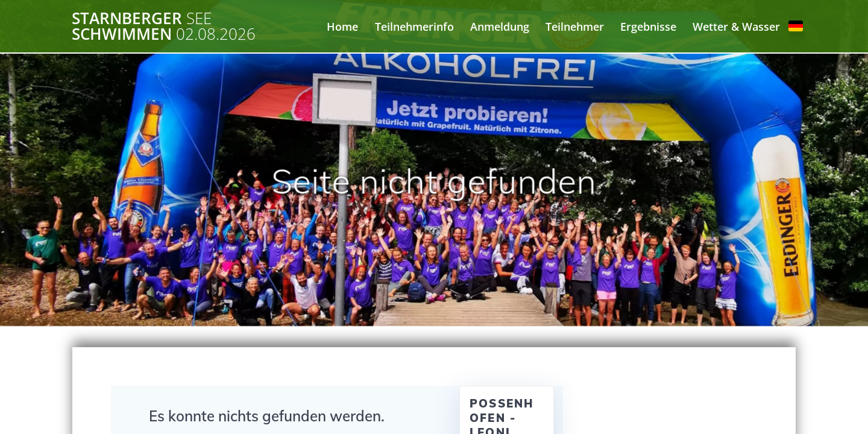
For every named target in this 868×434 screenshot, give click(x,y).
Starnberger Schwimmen (164, 26)
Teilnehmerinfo (414, 27)
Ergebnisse (648, 27)
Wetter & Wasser (736, 27)
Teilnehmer (575, 27)
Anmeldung (500, 27)
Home (342, 27)
